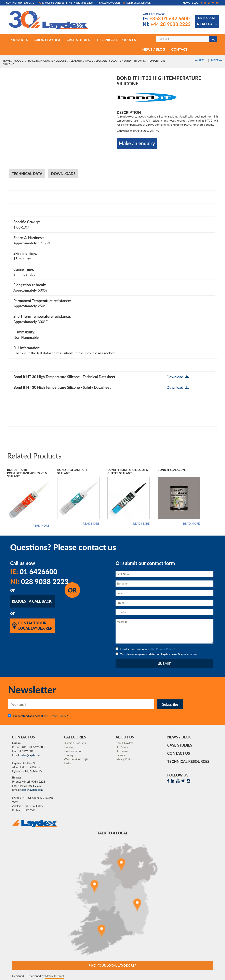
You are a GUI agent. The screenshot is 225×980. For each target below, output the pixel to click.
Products (19, 61)
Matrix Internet (55, 976)
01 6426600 (34, 571)
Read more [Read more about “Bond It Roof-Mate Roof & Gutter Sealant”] (141, 524)
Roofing (69, 755)
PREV (200, 60)
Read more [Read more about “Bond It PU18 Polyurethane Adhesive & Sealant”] (41, 526)
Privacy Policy (124, 759)
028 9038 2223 (39, 581)
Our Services (123, 747)
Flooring (69, 747)
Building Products (41, 61)
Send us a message (137, 3)
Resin (67, 763)
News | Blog (191, 3)
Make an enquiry (137, 143)
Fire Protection (73, 751)
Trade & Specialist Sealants (103, 61)
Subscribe (170, 704)
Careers (120, 755)
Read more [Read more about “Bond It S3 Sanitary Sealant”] (91, 524)
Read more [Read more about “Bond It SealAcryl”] (191, 524)
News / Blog (179, 737)
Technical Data (27, 174)
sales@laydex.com (31, 790)
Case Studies (180, 745)
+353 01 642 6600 (166, 18)
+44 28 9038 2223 (167, 24)
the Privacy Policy (162, 649)
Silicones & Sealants (69, 61)
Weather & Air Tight (76, 759)
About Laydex (124, 743)
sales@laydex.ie (108, 3)
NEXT (217, 60)
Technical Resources (188, 761)
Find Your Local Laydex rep (113, 965)
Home (7, 61)
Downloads (63, 174)
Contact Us (179, 753)
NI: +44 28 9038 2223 (81, 3)
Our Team (122, 751)
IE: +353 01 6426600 (52, 3)
